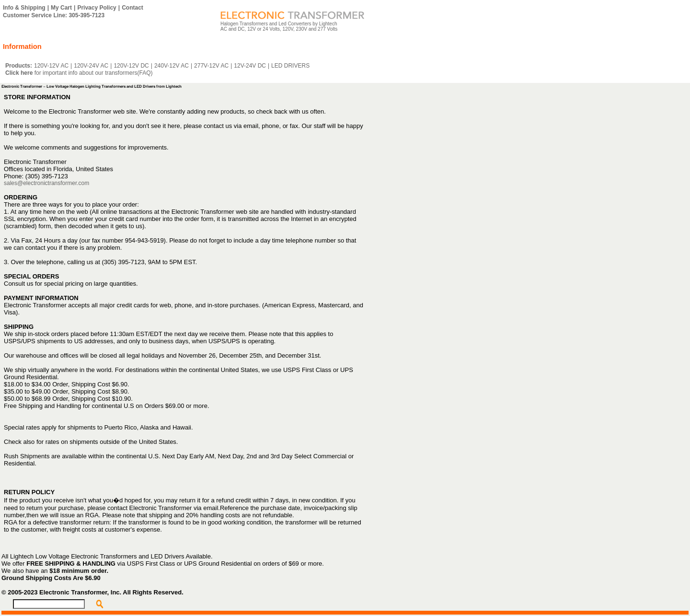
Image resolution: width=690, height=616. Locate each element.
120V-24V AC (91, 66)
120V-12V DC (131, 66)
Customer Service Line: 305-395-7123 (54, 15)
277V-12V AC (211, 66)
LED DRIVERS (290, 66)
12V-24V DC (250, 66)
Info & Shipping (24, 8)
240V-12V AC (172, 66)
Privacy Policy (97, 8)
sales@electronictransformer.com (46, 183)
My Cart (61, 8)
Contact (132, 8)
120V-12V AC (51, 66)
